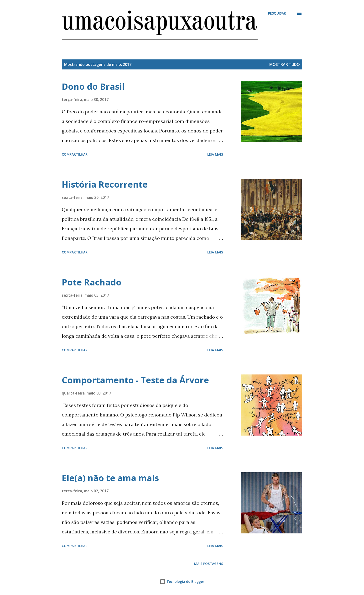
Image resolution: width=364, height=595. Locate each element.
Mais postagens (209, 564)
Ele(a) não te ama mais (110, 478)
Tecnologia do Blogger (182, 582)
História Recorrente (105, 184)
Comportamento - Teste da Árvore (135, 380)
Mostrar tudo (285, 64)
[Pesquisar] (277, 13)
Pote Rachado (92, 282)
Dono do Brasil (93, 87)
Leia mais (215, 154)
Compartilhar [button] (75, 154)
